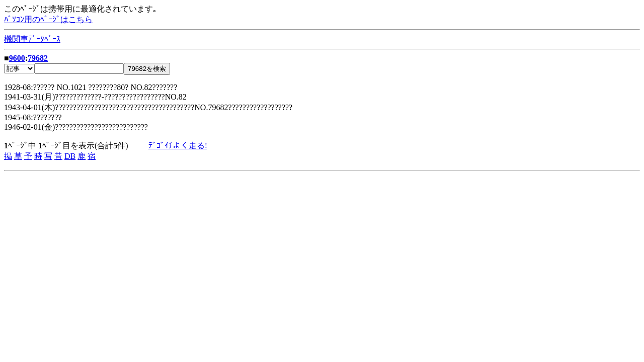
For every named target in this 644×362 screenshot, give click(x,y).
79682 (38, 58)
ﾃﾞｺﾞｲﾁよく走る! (178, 146)
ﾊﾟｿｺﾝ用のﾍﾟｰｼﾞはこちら (48, 19)
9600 (17, 58)
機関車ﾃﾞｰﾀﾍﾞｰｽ (32, 39)
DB (70, 156)
